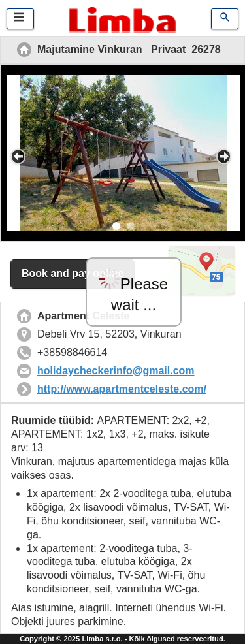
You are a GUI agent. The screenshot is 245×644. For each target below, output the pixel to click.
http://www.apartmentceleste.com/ (122, 389)
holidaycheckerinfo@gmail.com (116, 371)
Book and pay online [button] (73, 273)
